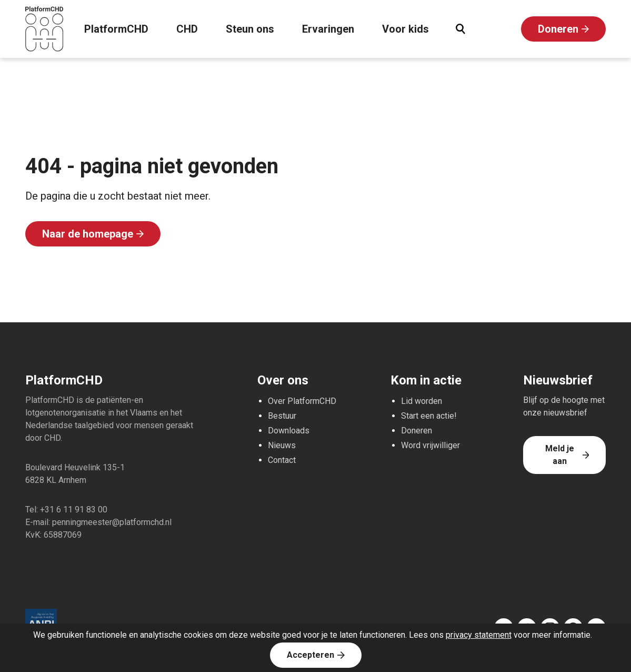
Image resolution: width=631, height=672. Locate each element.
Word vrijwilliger (430, 445)
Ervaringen (328, 29)
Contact (282, 460)
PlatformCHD (116, 29)
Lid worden (422, 401)
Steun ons (250, 29)
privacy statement (479, 635)
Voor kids (405, 29)
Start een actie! (429, 416)
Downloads (289, 431)
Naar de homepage (88, 234)
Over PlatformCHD (302, 401)
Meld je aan (560, 455)
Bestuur (282, 416)
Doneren (558, 29)
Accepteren (311, 655)
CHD (187, 29)
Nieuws (282, 445)
